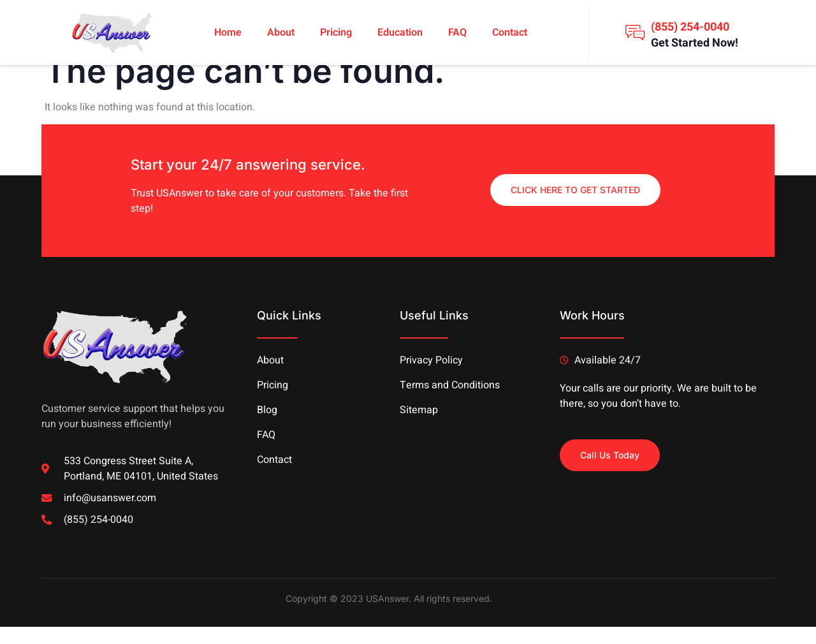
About (281, 33)
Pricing (336, 33)
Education (400, 33)
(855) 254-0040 (690, 27)
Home (228, 33)
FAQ (457, 33)
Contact (510, 33)
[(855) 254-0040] (635, 33)
